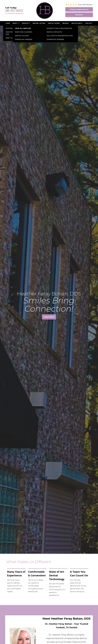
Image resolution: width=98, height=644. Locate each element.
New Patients (77, 23)
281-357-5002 (14, 11)
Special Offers (54, 23)
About (15, 23)
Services (25, 23)
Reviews (66, 23)
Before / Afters (39, 23)
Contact (89, 23)
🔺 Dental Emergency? (15, 13)
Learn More (49, 317)
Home (8, 23)
